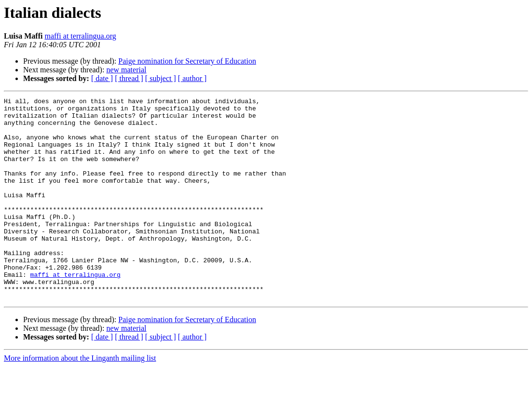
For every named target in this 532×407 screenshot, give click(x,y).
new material (126, 70)
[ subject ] (161, 78)
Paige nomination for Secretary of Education (187, 61)
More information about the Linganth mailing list (80, 399)
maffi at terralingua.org (80, 36)
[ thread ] (129, 78)
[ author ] (192, 78)
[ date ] (102, 78)
